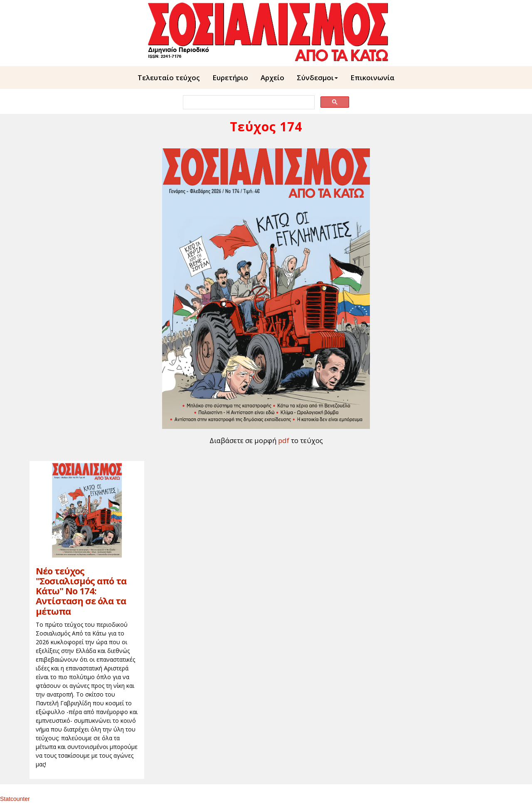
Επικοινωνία (372, 78)
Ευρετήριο (230, 78)
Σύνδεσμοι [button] (317, 78)
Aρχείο (272, 78)
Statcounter (15, 799)
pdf (284, 440)
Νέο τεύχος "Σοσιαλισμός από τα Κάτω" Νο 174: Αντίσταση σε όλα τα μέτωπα (81, 591)
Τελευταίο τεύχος (169, 78)
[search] (248, 102)
